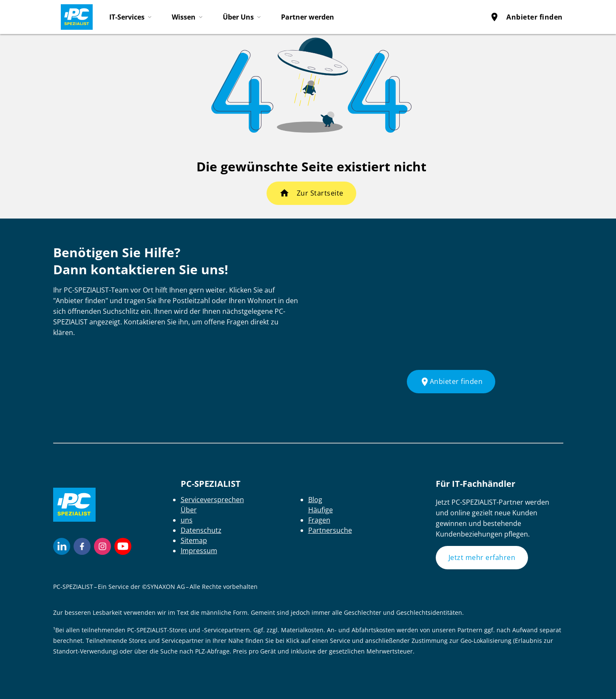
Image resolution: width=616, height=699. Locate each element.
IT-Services (127, 17)
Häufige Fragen (321, 515)
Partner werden (308, 17)
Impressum (199, 551)
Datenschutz (201, 530)
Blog (315, 500)
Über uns (189, 515)
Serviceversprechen (212, 500)
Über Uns (238, 17)
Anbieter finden (526, 17)
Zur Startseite (320, 193)
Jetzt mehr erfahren (482, 557)
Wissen (184, 17)
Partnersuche (330, 530)
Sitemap (194, 540)
